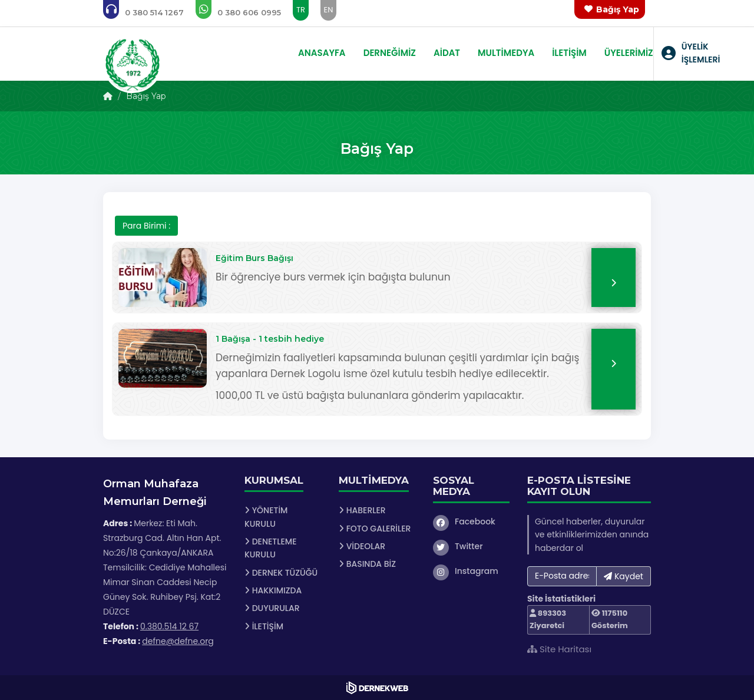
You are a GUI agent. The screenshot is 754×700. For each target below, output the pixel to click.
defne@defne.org (178, 641)
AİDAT (447, 53)
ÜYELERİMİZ (629, 53)
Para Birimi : (146, 226)
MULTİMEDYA (506, 53)
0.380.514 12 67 (169, 626)
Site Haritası (559, 649)
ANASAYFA (322, 53)
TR (301, 10)
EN (329, 10)
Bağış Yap (618, 9)
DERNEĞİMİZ (390, 53)
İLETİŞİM (569, 53)
